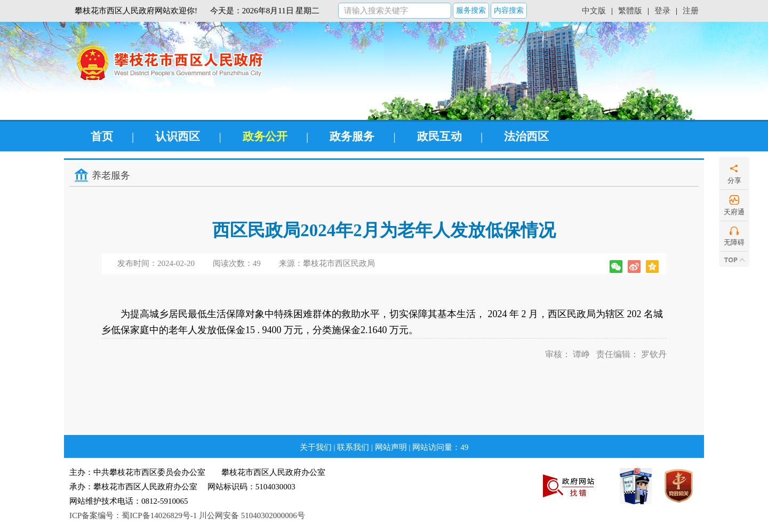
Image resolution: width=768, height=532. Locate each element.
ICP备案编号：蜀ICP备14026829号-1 (133, 515)
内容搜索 (509, 10)
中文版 (594, 11)
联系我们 (353, 447)
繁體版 (630, 11)
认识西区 (178, 136)
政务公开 (265, 136)
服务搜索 (471, 10)
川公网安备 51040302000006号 (252, 515)
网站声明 (391, 447)
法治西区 (526, 136)
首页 (102, 136)
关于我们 (316, 447)
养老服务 (111, 175)
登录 (662, 11)
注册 (691, 11)
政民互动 (439, 136)
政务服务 (352, 136)
